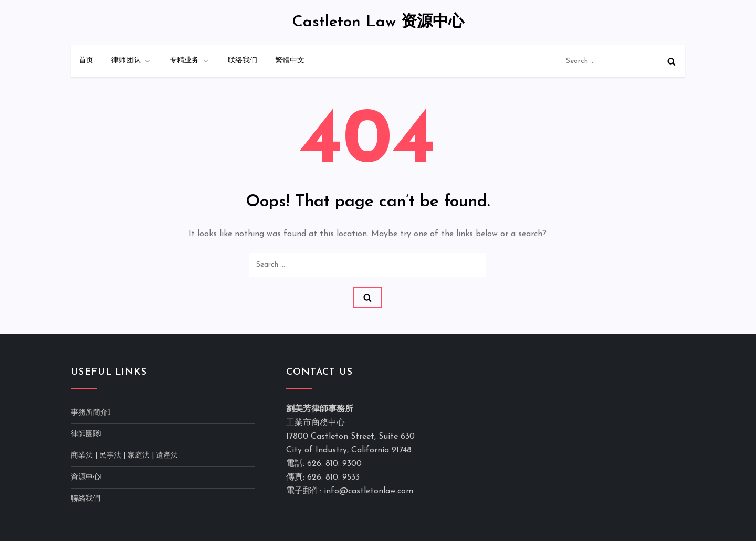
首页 (86, 61)
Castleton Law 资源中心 (378, 22)
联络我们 (243, 61)
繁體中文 (290, 61)
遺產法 (167, 456)
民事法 (110, 456)
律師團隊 (86, 434)
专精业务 (190, 61)
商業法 (82, 456)
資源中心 (86, 477)
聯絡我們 (86, 499)
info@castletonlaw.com (369, 491)
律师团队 (132, 61)
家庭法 (139, 456)
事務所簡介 (89, 413)
